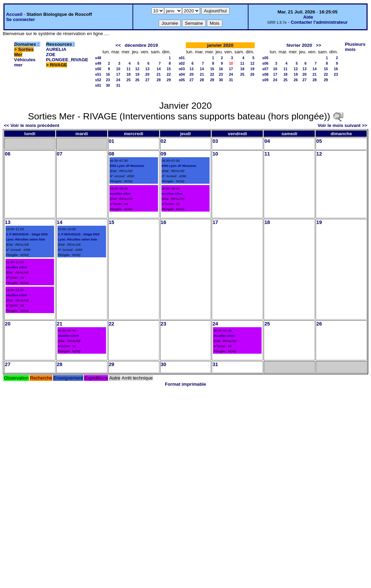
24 (118, 80)
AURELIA (56, 49)
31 (118, 85)
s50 (98, 69)
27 (147, 80)
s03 (182, 69)
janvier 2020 (220, 45)
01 (112, 141)
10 (118, 69)
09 (163, 154)
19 (137, 74)
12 (137, 69)
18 (129, 74)
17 (118, 74)
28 (159, 80)
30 (108, 85)
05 (319, 141)
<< (118, 45)
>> (319, 45)
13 (147, 69)
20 (147, 74)
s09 (265, 80)
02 (163, 141)
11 (129, 69)
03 (215, 141)
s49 (98, 63)
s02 (182, 63)
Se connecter (21, 19)
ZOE (51, 55)
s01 (98, 85)
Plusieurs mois (355, 47)
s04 (182, 74)
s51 (98, 74)
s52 (98, 80)
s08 (265, 74)
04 (267, 141)
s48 (98, 58)
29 (169, 80)
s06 (265, 63)
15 (169, 69)
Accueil (14, 14)
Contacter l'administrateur (319, 22)
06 (8, 154)
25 (129, 80)
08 (112, 154)
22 (169, 74)
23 (108, 80)
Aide (308, 17)
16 (108, 74)
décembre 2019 (141, 45)
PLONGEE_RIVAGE (67, 60)
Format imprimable (185, 384)
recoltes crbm (120, 194)
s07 (265, 69)
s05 (182, 80)
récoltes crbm (68, 336)
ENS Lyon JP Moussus (127, 166)
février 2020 (299, 45)
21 (159, 74)
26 (137, 80)
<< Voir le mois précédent (31, 125)
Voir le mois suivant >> (342, 125)
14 (159, 69)
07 (60, 154)
